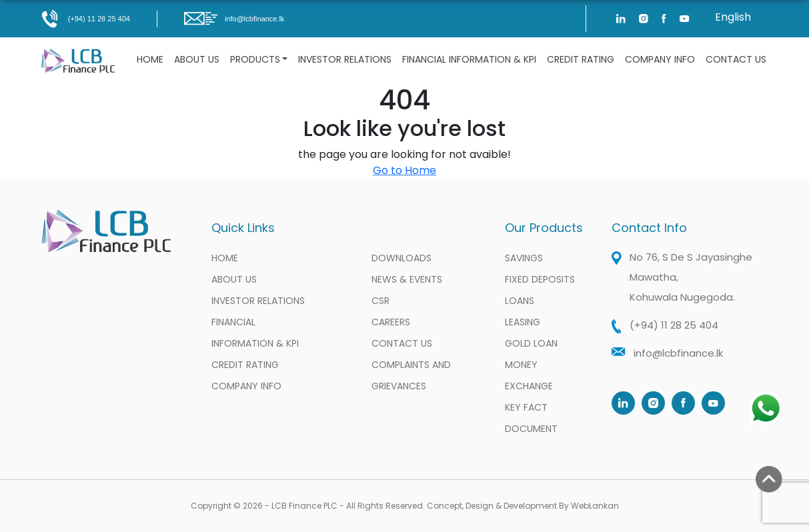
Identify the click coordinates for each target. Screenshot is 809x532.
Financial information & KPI (469, 59)
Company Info (660, 59)
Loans (520, 301)
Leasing (523, 322)
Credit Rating (581, 59)
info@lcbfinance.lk (234, 19)
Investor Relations (345, 59)
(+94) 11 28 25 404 (85, 19)
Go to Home (404, 170)
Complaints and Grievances (411, 375)
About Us (197, 59)
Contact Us (736, 59)
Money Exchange (529, 375)
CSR (380, 301)
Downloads (401, 258)
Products (255, 59)
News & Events (407, 279)
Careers (391, 322)
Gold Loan (531, 343)
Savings (524, 258)
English (733, 17)
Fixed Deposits (540, 279)
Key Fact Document (531, 418)
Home (150, 59)
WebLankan (595, 506)
